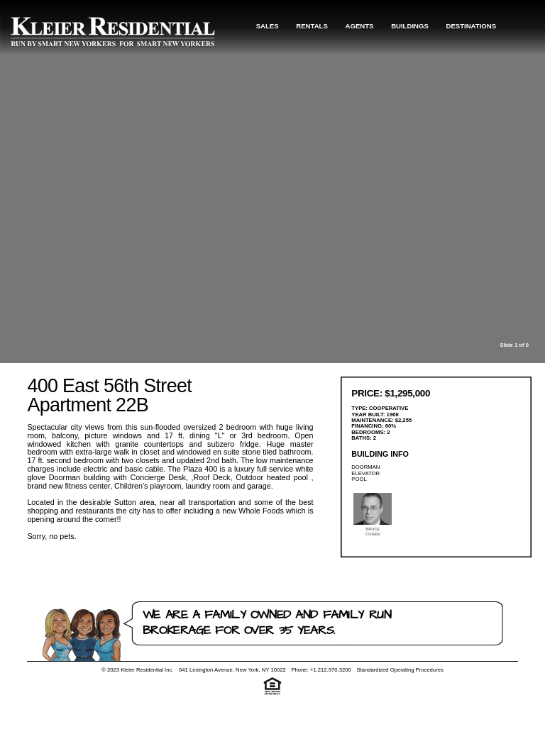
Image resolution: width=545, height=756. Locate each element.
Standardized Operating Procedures (400, 670)
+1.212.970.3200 (331, 670)
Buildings (410, 26)
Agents (360, 26)
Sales (268, 26)
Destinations (472, 26)
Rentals (312, 26)
